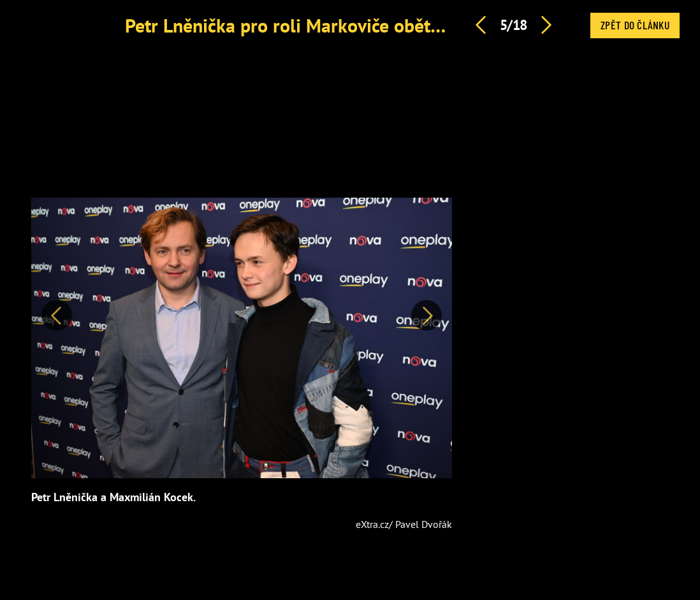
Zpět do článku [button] (635, 25)
